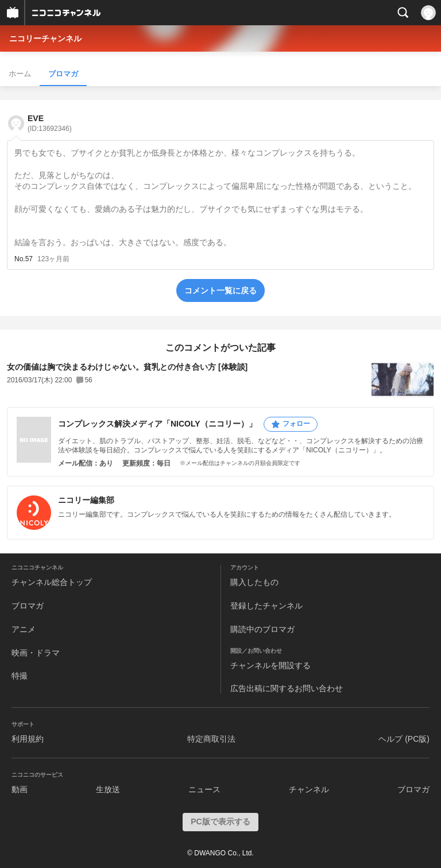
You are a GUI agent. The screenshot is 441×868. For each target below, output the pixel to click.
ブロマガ (63, 74)
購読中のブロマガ (262, 629)
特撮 (20, 676)
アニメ (24, 629)
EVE (50, 123)
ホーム (20, 74)
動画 (20, 789)
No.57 (24, 259)
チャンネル (309, 789)
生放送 (108, 789)
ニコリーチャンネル (45, 38)
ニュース (204, 789)
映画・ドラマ (36, 653)
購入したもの (254, 582)
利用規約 (28, 739)
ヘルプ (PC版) (404, 739)
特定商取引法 (211, 739)
